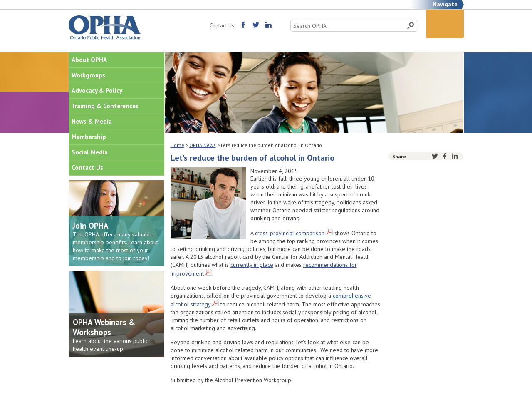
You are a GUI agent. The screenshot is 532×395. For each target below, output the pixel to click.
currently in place (252, 265)
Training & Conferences (105, 106)
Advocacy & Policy (97, 91)
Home (177, 145)
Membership (89, 137)
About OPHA (89, 60)
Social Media (90, 152)
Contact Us (222, 25)
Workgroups (88, 75)
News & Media (92, 121)
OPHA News (203, 145)
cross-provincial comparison (290, 233)
